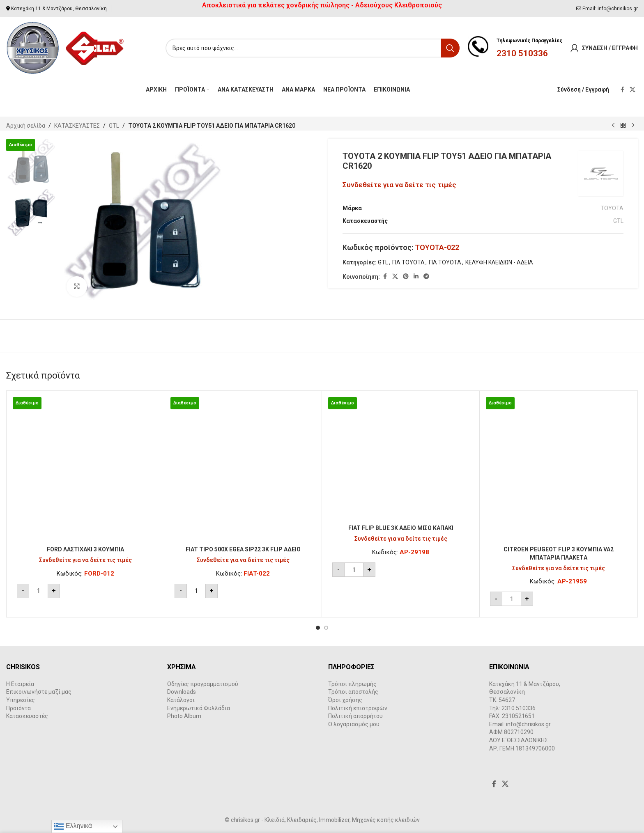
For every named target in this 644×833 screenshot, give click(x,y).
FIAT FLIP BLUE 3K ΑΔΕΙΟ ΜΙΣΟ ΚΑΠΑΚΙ (401, 528)
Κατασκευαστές (27, 716)
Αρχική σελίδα (26, 126)
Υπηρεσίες (21, 700)
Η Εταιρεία (20, 684)
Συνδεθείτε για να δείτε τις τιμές (399, 185)
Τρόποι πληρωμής (352, 684)
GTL (114, 126)
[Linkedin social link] (416, 277)
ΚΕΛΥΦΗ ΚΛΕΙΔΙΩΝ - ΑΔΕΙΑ (499, 262)
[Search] (313, 48)
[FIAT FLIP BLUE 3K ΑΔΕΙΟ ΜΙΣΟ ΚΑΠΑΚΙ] (401, 459)
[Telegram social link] (426, 277)
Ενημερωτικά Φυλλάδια (199, 708)
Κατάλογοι (181, 700)
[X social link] (632, 90)
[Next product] (633, 126)
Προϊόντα (18, 708)
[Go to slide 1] (318, 628)
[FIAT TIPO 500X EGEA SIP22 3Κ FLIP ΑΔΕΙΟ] (243, 469)
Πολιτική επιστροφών (358, 708)
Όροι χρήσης (345, 700)
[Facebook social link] (622, 90)
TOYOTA (612, 208)
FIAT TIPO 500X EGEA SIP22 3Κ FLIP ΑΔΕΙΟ (243, 549)
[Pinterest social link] (406, 277)
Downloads (182, 692)
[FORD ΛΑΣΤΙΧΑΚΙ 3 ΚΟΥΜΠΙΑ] (85, 469)
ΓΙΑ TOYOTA (408, 262)
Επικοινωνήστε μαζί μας (39, 692)
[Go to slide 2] (326, 628)
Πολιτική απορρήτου (355, 716)
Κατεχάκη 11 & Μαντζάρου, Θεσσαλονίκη (59, 9)
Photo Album (184, 716)
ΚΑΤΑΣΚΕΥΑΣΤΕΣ (77, 126)
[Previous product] (613, 126)
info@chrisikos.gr (618, 9)
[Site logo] (66, 48)
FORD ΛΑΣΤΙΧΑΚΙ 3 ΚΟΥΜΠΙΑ (85, 549)
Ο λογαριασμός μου (354, 724)
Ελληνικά (73, 826)
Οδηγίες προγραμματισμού (203, 684)
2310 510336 (522, 53)
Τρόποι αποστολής (353, 692)
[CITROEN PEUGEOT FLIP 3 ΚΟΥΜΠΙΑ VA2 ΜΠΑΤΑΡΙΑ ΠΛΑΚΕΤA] (558, 469)
